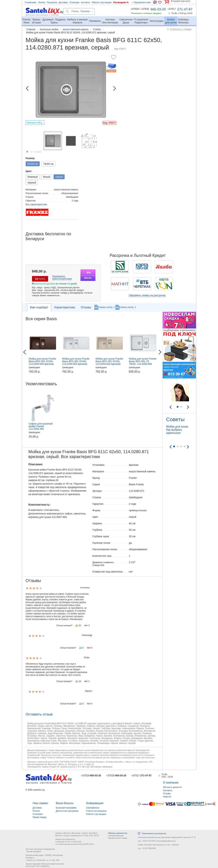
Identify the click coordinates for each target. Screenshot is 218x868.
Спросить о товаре (181, 29)
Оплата (42, 2)
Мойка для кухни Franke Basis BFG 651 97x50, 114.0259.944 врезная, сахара (109, 363)
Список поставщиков (96, 811)
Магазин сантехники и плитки (42, 15)
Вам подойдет (39, 307)
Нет (86, 626)
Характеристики (65, 307)
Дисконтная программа (67, 811)
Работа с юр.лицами (102, 2)
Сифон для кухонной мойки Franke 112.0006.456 (41, 426)
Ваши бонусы (65, 803)
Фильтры (183, 20)
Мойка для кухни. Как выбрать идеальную (178, 430)
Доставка (63, 2)
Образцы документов (117, 833)
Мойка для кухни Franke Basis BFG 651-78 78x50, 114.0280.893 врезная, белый (143, 363)
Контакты (86, 2)
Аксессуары (157, 21)
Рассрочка (52, 2)
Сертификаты (93, 808)
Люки (26, 20)
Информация (95, 803)
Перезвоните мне (141, 2)
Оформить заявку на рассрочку (147, 295)
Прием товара (40, 817)
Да (77, 626)
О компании (31, 2)
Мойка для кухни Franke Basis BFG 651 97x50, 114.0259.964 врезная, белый (76, 363)
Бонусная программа (66, 808)
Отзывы (86, 307)
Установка (74, 2)
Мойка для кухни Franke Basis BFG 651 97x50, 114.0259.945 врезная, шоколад (43, 363)
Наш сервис (40, 803)
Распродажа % (121, 2)
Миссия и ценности (172, 787)
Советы (175, 419)
